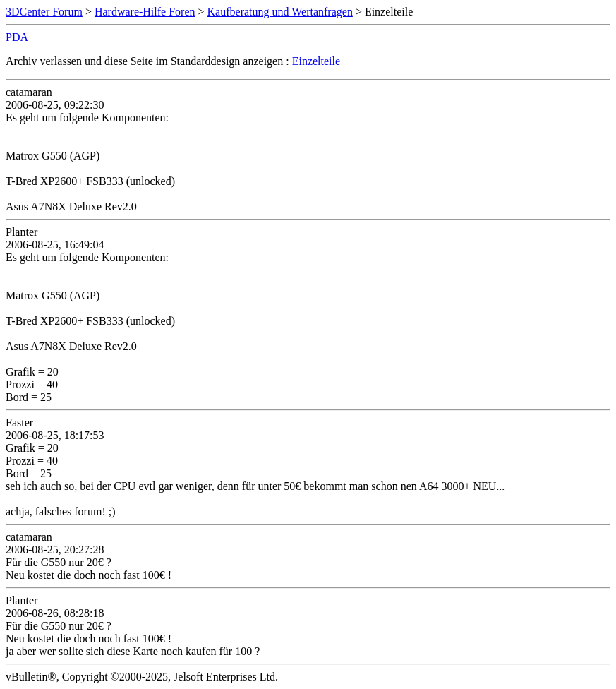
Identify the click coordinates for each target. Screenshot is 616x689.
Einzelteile (316, 61)
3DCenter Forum (44, 12)
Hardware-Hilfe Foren (145, 12)
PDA (17, 37)
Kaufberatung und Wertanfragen (280, 12)
